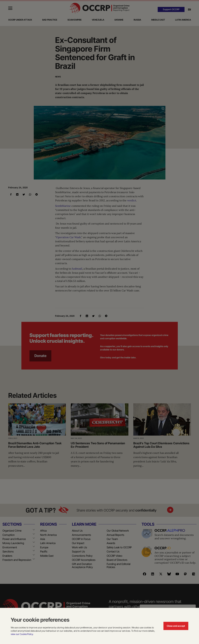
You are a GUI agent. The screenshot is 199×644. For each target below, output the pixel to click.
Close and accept (176, 626)
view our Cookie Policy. (22, 634)
